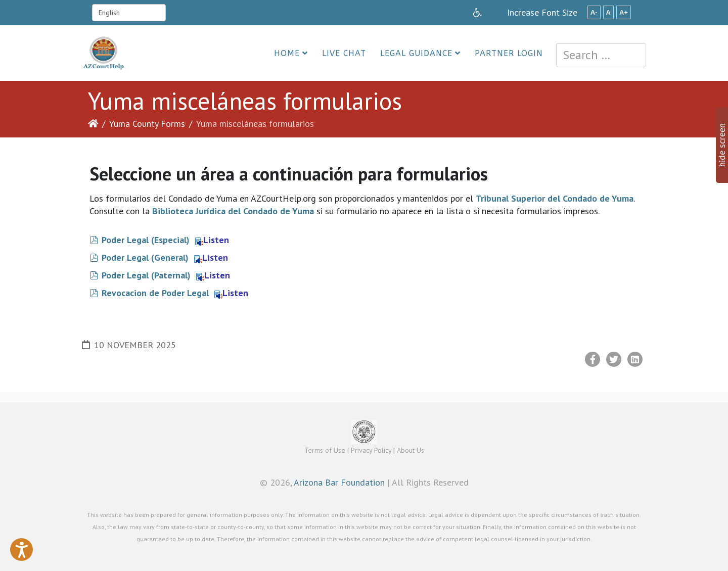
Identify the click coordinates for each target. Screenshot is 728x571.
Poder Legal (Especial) (146, 240)
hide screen (722, 145)
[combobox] (601, 55)
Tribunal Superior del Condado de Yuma (555, 198)
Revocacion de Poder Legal (155, 293)
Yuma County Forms (147, 124)
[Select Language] (129, 13)
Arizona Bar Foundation (339, 482)
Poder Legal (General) (145, 257)
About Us (411, 450)
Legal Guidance (416, 53)
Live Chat (344, 53)
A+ (624, 12)
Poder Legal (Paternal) (146, 275)
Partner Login (509, 53)
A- (594, 12)
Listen (212, 240)
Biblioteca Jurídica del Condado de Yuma (233, 211)
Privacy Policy (371, 450)
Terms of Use (325, 450)
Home (287, 53)
